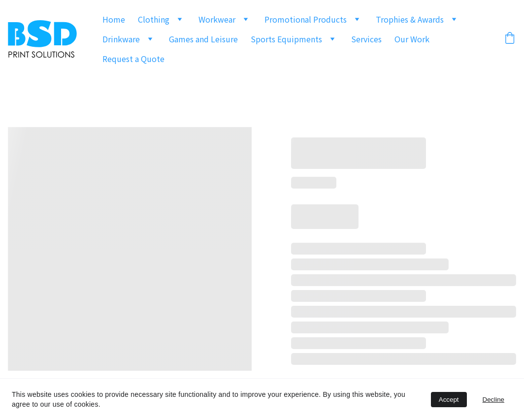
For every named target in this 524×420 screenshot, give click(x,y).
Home (114, 19)
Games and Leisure (203, 39)
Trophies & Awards (410, 19)
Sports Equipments (286, 39)
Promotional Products (306, 19)
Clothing (154, 19)
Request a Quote (133, 59)
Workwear (217, 19)
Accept (449, 400)
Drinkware (121, 39)
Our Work (412, 39)
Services (366, 39)
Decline (493, 400)
